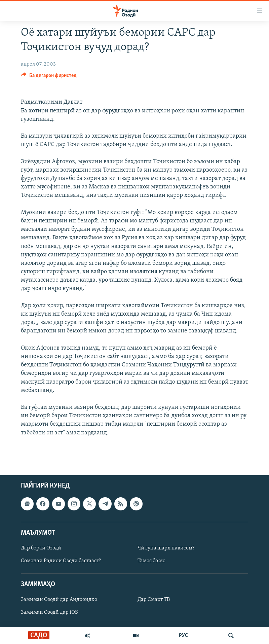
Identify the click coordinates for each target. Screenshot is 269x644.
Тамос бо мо (151, 561)
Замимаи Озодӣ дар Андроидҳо (59, 600)
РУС (183, 636)
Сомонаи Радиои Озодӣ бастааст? (61, 561)
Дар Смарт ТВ (154, 600)
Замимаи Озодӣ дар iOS (49, 612)
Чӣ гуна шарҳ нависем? (166, 548)
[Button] (49, 77)
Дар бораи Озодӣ (41, 548)
